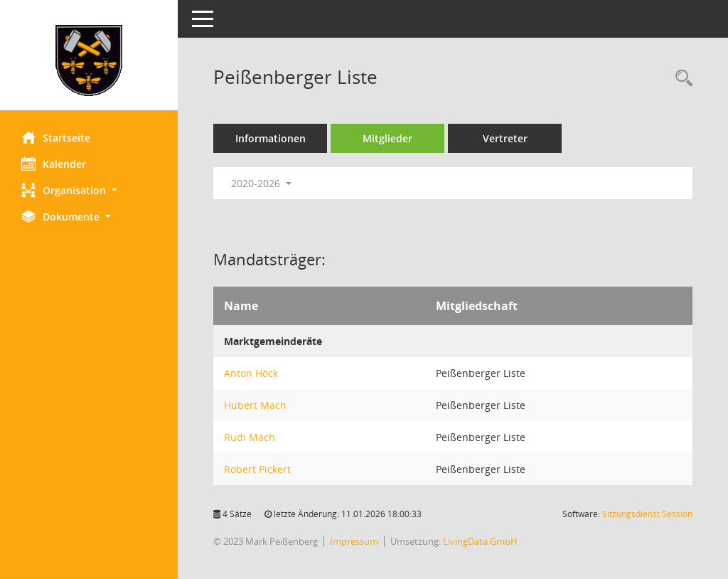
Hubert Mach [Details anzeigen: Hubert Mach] (255, 405)
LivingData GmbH (480, 541)
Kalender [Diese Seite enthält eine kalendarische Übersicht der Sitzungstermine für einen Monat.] (54, 164)
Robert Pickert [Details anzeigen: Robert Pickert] (257, 469)
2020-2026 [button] (261, 183)
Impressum (354, 541)
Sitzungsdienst (647, 514)
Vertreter (505, 138)
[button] (89, 190)
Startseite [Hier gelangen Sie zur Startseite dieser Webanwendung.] (56, 137)
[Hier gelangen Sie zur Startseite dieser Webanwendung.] (89, 60)
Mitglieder (387, 138)
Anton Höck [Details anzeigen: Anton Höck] (251, 373)
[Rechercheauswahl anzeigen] (680, 79)
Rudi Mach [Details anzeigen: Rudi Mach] (250, 437)
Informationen (271, 138)
